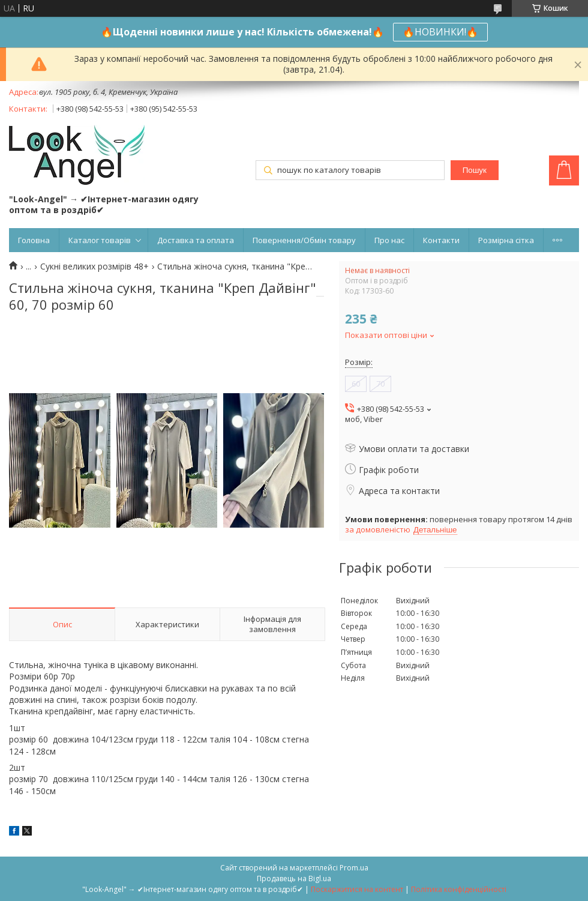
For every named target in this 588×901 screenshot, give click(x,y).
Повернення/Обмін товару (304, 240)
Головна (34, 240)
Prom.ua (354, 868)
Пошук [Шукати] (475, 170)
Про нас (389, 240)
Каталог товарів (100, 240)
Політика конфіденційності (459, 889)
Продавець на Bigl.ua (294, 878)
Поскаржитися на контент (357, 889)
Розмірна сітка (506, 240)
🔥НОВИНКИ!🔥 (440, 32)
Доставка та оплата (196, 240)
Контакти (441, 240)
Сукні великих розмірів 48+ (94, 267)
